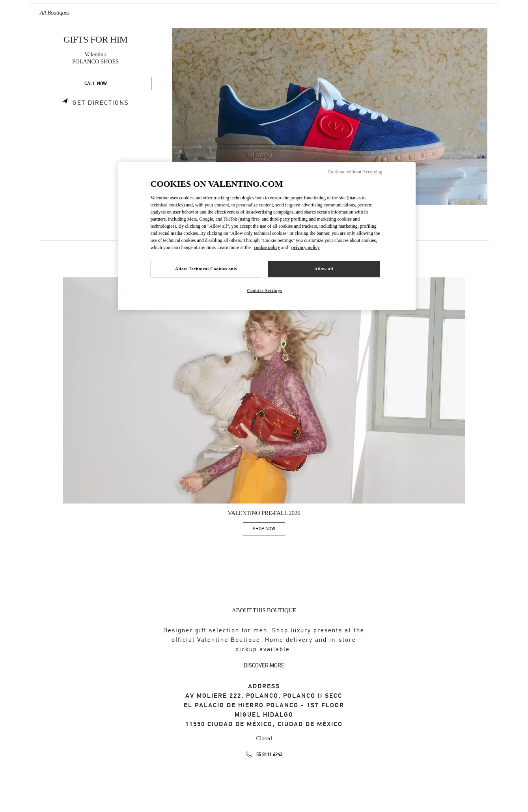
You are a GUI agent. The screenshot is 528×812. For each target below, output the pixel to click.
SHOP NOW (269, 530)
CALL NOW (96, 84)
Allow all (324, 269)
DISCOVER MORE (264, 665)
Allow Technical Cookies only (206, 269)
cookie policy (267, 247)
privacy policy (305, 247)
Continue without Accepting (355, 172)
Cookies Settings (264, 290)
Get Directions (101, 103)
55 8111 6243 (269, 755)
